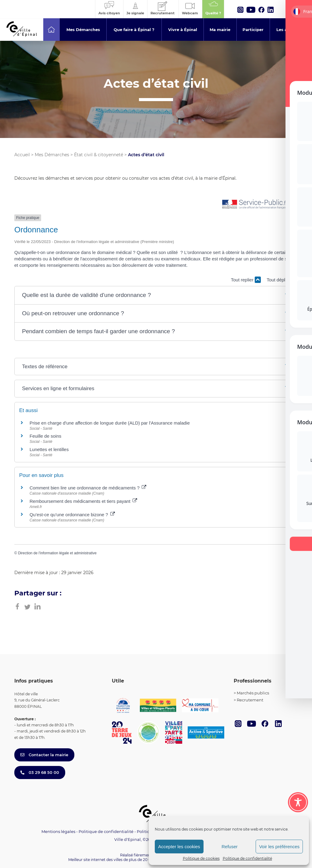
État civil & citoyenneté (99, 155)
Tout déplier (282, 280)
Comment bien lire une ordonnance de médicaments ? (88, 488)
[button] (156, 295)
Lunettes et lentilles (49, 449)
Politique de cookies (201, 858)
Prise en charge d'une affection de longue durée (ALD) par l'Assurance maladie (110, 423)
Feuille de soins (45, 436)
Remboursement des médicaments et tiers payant (83, 501)
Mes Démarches (52, 155)
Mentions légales (58, 831)
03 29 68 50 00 (40, 772)
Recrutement (250, 700)
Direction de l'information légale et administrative (57, 553)
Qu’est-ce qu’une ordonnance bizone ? (72, 515)
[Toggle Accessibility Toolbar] (298, 802)
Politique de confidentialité (247, 858)
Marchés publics (253, 693)
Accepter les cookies (179, 847)
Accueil (22, 155)
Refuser (230, 847)
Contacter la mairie (44, 755)
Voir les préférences (279, 847)
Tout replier (246, 280)
